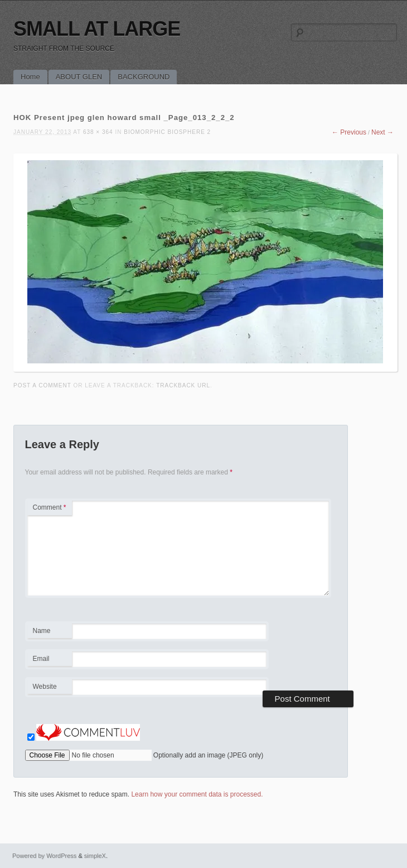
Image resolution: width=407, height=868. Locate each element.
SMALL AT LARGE (97, 29)
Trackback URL (183, 385)
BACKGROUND (144, 77)
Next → (382, 132)
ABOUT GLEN (79, 77)
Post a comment (42, 385)
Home (30, 77)
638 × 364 (98, 132)
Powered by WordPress (44, 856)
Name (49, 632)
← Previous (349, 132)
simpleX (95, 856)
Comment (50, 507)
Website (45, 687)
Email (49, 660)
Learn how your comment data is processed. (197, 794)
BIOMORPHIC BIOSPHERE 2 (167, 132)
